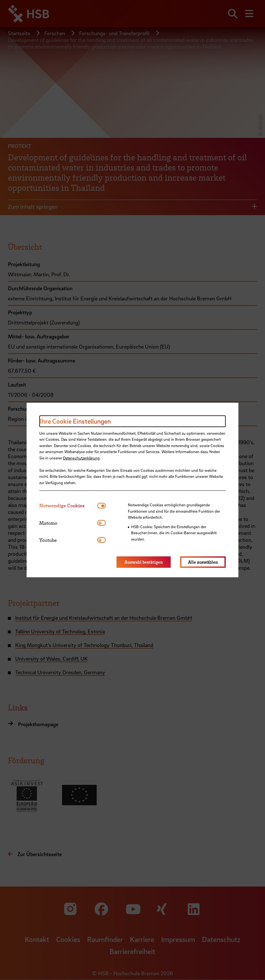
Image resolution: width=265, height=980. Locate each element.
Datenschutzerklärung (81, 458)
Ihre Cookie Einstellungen (75, 421)
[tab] (68, 506)
